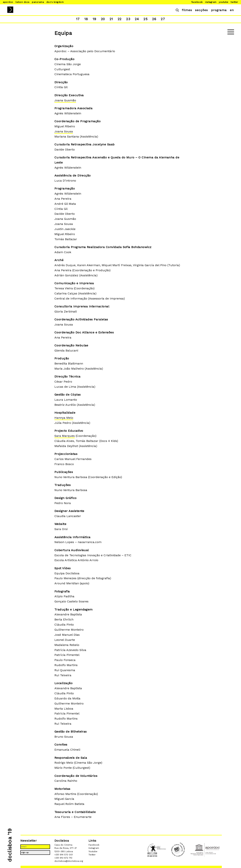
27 (164, 19)
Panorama (38, 2)
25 (146, 19)
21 (111, 19)
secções (201, 10)
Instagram (211, 2)
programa (219, 10)
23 (128, 19)
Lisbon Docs (22, 2)
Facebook (197, 2)
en (232, 10)
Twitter (234, 2)
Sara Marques (65, 436)
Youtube (223, 2)
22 (119, 19)
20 (102, 19)
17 (77, 19)
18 (85, 19)
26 (155, 19)
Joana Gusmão (65, 100)
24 (137, 19)
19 (94, 19)
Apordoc (8, 2)
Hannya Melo (64, 418)
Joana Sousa (64, 131)
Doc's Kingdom (55, 2)
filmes (187, 10)
